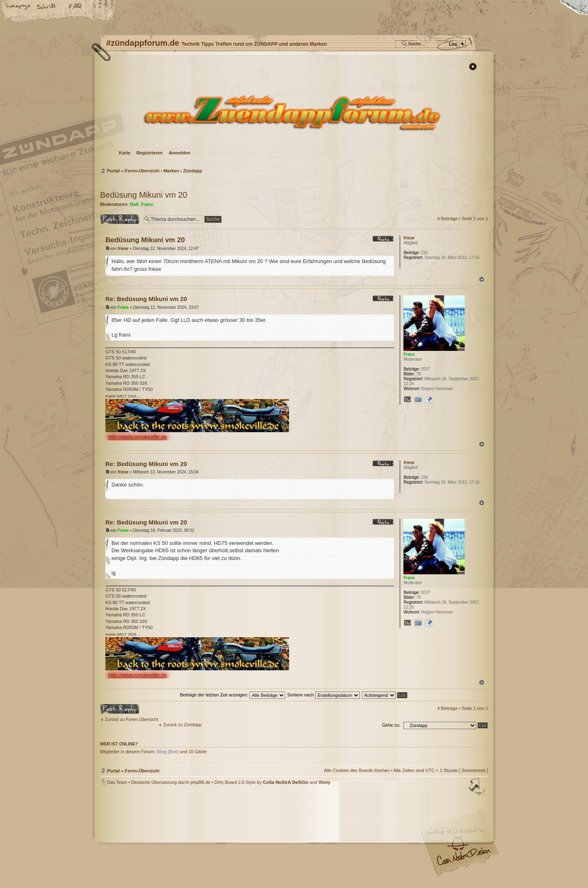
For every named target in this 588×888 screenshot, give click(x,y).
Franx (147, 204)
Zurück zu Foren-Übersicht (131, 719)
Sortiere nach (323, 695)
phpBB (192, 837)
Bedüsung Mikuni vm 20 (144, 195)
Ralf (134, 204)
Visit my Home (463, 860)
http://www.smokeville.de (138, 437)
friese (123, 249)
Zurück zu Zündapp (182, 725)
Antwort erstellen (120, 219)
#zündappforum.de (229, 838)
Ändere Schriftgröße (47, 7)
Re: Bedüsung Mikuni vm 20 (146, 299)
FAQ (76, 7)
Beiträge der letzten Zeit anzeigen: (232, 695)
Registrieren (149, 153)
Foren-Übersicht (293, 113)
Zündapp (193, 171)
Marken (171, 171)
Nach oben (482, 279)
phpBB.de (200, 782)
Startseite (18, 7)
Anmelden (179, 153)
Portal (113, 171)
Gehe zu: (391, 725)
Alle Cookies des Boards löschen (357, 770)
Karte (125, 153)
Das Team (117, 782)
